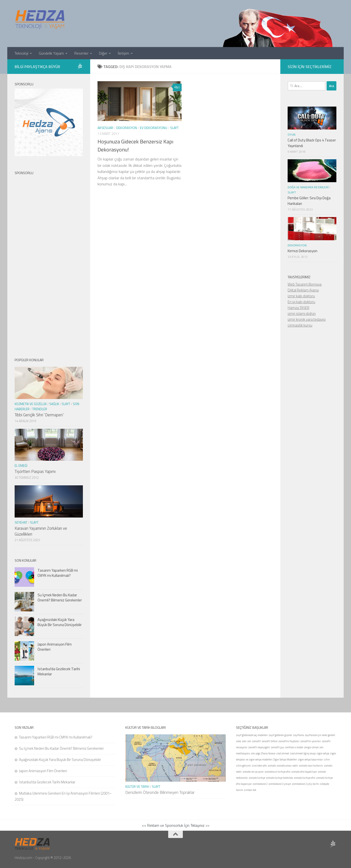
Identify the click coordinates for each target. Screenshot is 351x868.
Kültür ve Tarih (137, 787)
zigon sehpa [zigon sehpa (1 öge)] (323, 753)
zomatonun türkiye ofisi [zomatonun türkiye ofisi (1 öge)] (278, 772)
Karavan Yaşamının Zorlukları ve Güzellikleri (41, 531)
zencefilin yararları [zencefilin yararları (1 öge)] (311, 741)
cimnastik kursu (300, 325)
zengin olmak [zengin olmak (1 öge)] (311, 747)
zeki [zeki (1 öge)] (244, 741)
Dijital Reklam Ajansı (303, 290)
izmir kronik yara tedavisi (307, 319)
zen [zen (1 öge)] (249, 741)
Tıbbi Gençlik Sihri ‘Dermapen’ (39, 415)
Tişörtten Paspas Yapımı (35, 471)
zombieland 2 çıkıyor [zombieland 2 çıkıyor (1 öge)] (280, 784)
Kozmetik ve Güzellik (31, 404)
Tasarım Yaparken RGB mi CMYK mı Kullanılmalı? (58, 573)
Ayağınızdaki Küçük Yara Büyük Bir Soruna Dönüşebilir (60, 622)
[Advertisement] (49, 262)
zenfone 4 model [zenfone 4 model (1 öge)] (294, 747)
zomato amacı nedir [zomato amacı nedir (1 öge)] (287, 766)
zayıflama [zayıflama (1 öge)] (298, 735)
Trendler (40, 409)
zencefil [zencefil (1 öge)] (256, 741)
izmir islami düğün (302, 314)
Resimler (81, 53)
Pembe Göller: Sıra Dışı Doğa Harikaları (309, 201)
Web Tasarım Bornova (305, 284)
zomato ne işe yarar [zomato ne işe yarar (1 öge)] (253, 772)
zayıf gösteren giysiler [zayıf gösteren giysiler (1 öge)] (280, 735)
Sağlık (54, 404)
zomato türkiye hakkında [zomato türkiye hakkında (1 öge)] (279, 778)
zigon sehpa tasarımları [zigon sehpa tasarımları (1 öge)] (311, 759)
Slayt (174, 128)
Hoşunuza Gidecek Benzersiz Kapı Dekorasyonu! (135, 145)
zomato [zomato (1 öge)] (272, 766)
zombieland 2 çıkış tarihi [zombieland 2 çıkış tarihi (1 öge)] (305, 784)
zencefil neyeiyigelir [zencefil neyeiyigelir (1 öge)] (259, 747)
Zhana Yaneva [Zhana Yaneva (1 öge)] (268, 753)
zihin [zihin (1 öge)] (327, 759)
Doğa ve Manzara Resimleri (308, 187)
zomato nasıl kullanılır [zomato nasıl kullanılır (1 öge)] (311, 766)
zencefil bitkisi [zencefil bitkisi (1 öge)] (270, 741)
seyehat (21, 522)
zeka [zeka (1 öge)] (239, 741)
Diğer (103, 53)
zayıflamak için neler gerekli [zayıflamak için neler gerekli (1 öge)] (320, 735)
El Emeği (21, 466)
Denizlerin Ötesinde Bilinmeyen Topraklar (160, 792)
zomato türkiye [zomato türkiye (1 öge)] (257, 778)
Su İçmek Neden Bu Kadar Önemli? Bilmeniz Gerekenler (60, 598)
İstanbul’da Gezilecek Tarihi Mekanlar (59, 671)
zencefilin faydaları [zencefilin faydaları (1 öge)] (289, 741)
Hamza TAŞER (298, 308)
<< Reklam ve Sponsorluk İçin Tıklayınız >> (176, 825)
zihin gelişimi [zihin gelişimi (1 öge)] (244, 766)
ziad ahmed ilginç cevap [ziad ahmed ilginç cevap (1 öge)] (303, 753)
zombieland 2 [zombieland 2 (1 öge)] (260, 784)
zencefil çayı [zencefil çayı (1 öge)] (278, 747)
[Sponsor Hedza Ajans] (80, 66)
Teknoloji (21, 53)
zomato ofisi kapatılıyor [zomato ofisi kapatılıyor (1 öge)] (304, 772)
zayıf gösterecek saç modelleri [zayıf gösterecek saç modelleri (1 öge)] (252, 735)
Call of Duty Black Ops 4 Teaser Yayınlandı (312, 143)
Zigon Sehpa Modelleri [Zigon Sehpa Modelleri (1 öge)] (285, 759)
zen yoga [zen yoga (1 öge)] (256, 753)
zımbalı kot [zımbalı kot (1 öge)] (250, 790)
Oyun (292, 135)
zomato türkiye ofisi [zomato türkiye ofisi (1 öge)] (305, 778)
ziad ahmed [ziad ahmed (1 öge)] (283, 753)
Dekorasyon (127, 128)
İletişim (123, 53)
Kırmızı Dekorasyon (302, 251)
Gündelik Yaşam (51, 53)
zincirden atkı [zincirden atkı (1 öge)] (259, 766)
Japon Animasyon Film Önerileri (55, 647)
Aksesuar (105, 128)
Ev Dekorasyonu (154, 128)
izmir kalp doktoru (301, 296)
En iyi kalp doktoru (301, 302)
